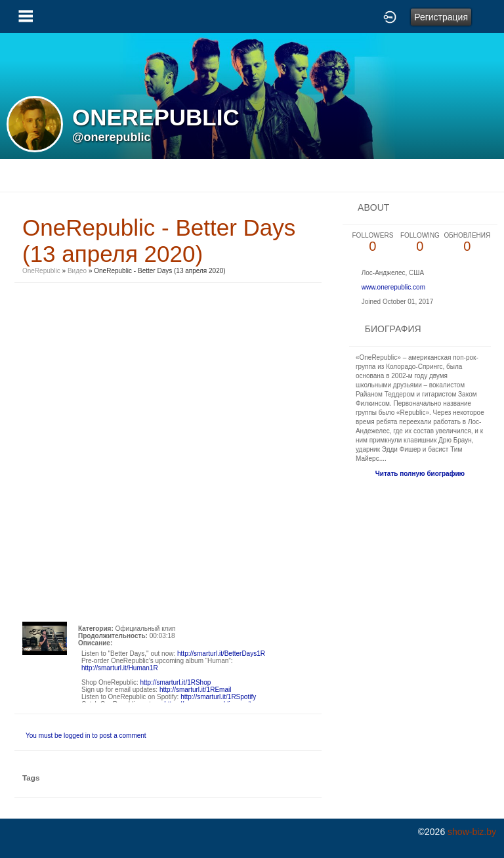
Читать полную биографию (420, 474)
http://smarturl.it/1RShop (175, 682)
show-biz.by (472, 832)
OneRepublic (41, 271)
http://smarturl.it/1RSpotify (218, 697)
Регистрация (441, 17)
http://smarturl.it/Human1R (120, 668)
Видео (77, 271)
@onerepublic (112, 137)
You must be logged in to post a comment (86, 736)
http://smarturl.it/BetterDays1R (221, 654)
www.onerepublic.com (393, 287)
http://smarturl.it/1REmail (195, 690)
